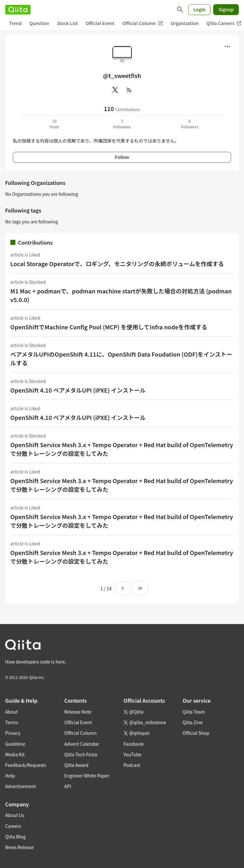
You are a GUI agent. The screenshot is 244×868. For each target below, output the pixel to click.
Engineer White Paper (87, 776)
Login (200, 9)
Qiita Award (76, 765)
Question (39, 23)
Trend (15, 23)
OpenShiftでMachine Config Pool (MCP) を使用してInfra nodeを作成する (109, 327)
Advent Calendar (82, 744)
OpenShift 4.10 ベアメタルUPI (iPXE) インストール (78, 390)
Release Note (78, 712)
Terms (12, 722)
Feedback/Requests (26, 765)
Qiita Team (194, 712)
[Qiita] (18, 10)
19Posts (54, 124)
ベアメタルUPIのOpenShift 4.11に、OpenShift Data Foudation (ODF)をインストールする (121, 358)
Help (10, 776)
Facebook (134, 744)
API (68, 786)
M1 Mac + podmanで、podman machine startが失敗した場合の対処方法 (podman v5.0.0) (121, 295)
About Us (15, 815)
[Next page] (123, 588)
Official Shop (196, 733)
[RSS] (129, 90)
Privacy (13, 733)
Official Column (143, 23)
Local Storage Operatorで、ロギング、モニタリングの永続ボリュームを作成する (117, 264)
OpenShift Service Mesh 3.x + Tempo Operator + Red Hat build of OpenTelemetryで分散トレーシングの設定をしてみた (122, 449)
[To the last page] (140, 588)
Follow (122, 157)
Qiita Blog (15, 837)
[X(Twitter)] (115, 90)
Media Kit (15, 754)
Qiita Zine (193, 722)
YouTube (132, 754)
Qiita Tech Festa (81, 754)
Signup (226, 9)
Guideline (15, 744)
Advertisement (21, 786)
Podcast (132, 765)
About (11, 712)
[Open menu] (227, 47)
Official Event (100, 23)
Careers (13, 826)
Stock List (67, 23)
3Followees (122, 124)
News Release (19, 847)
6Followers (190, 124)
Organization (185, 23)
